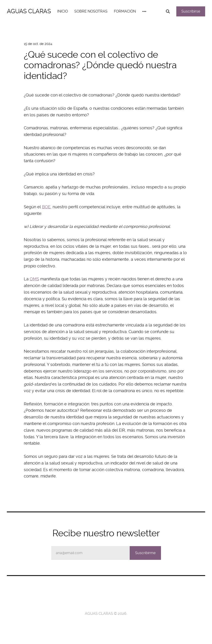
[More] (144, 11)
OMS (34, 279)
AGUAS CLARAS (29, 11)
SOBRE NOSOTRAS (91, 11)
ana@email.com (108, 553)
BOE (46, 207)
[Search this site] (168, 11)
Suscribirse (191, 11)
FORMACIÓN (125, 11)
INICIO (63, 11)
